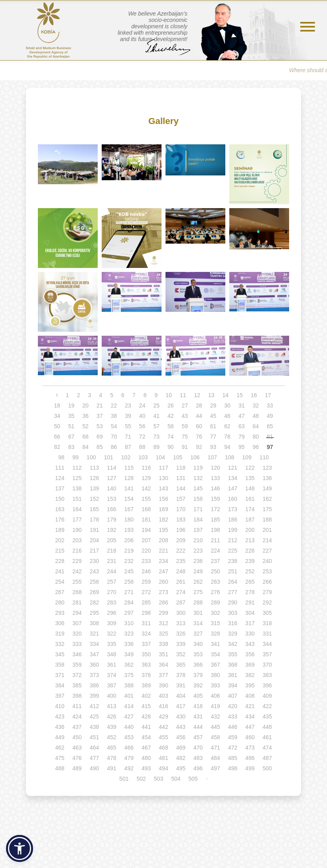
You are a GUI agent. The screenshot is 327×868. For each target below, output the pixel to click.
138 (77, 488)
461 (267, 737)
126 (94, 478)
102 (126, 457)
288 (198, 602)
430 (181, 716)
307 (77, 623)
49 (270, 416)
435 (267, 716)
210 (198, 540)
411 (77, 706)
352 (181, 654)
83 (71, 447)
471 (215, 748)
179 (111, 520)
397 (60, 696)
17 (268, 395)
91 (185, 447)
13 (211, 395)
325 (163, 634)
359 (77, 665)
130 (163, 478)
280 (60, 602)
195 (163, 530)
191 (94, 530)
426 (111, 716)
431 (198, 716)
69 (100, 437)
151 (77, 499)
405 (198, 696)
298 (146, 613)
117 (163, 468)
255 (77, 582)
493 (146, 768)
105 (178, 457)
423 (60, 716)
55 (128, 426)
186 (233, 520)
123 (267, 468)
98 (61, 457)
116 (146, 468)
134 (233, 478)
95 (242, 447)
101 (108, 457)
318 (267, 623)
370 (267, 665)
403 (163, 696)
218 (111, 551)
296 (111, 613)
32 (256, 405)
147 (233, 488)
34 (57, 416)
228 (60, 561)
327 (198, 634)
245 (129, 571)
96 (256, 447)
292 (267, 602)
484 (215, 758)
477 (94, 758)
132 (198, 478)
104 (161, 457)
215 (60, 551)
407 (233, 696)
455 (163, 737)
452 (111, 737)
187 (250, 520)
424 (77, 716)
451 (94, 737)
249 (198, 571)
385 (77, 685)
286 (163, 602)
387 (111, 685)
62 (227, 426)
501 (124, 779)
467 (146, 748)
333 (77, 644)
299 (163, 613)
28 (199, 405)
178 (94, 520)
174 (250, 509)
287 (181, 602)
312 (163, 623)
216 (77, 551)
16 (254, 395)
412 (94, 706)
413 (111, 706)
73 (156, 437)
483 (198, 758)
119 (198, 468)
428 (146, 716)
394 (233, 685)
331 (267, 634)
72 (142, 437)
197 (198, 530)
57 (156, 426)
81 (270, 437)
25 (156, 405)
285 (146, 602)
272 (146, 592)
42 (171, 416)
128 (129, 478)
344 (267, 644)
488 (60, 768)
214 (267, 540)
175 (267, 509)
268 (77, 592)
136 (267, 478)
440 (129, 727)
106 (195, 457)
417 (181, 706)
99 (76, 457)
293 (60, 613)
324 (146, 634)
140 (111, 488)
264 (233, 582)
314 (198, 623)
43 (185, 416)
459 (233, 737)
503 (159, 779)
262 (198, 582)
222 (181, 551)
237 (215, 561)
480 (146, 758)
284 (129, 602)
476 (77, 758)
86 (114, 447)
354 (215, 654)
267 (60, 592)
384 (60, 685)
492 (129, 768)
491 (111, 768)
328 (215, 634)
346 (77, 654)
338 (163, 644)
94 (227, 447)
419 (215, 706)
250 (215, 571)
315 (215, 623)
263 (215, 582)
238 (233, 561)
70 (114, 437)
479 (129, 758)
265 (250, 582)
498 (233, 768)
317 (250, 623)
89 (156, 447)
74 (171, 437)
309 (111, 623)
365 (181, 665)
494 (163, 768)
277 (233, 592)
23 (128, 405)
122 (250, 468)
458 (215, 737)
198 (215, 530)
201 (267, 530)
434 (250, 716)
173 (233, 509)
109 (247, 457)
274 (181, 592)
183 (181, 520)
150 (60, 499)
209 (181, 540)
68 (86, 437)
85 (100, 447)
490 (94, 768)
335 (111, 644)
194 (146, 530)
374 (111, 675)
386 (94, 685)
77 (213, 437)
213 (250, 540)
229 (77, 561)
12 (197, 395)
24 (142, 405)
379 (198, 675)
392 (198, 685)
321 (94, 634)
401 (129, 696)
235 (181, 561)
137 (60, 488)
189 (60, 530)
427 (129, 716)
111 (60, 468)
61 (213, 426)
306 (60, 623)
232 (129, 561)
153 (111, 499)
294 (77, 613)
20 (86, 405)
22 (114, 405)
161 (250, 499)
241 (60, 571)
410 (60, 706)
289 (215, 602)
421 (250, 706)
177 (77, 520)
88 (142, 447)
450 (77, 737)
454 (146, 737)
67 (71, 437)
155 (146, 499)
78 (227, 437)
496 (198, 768)
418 (198, 706)
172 (215, 509)
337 (146, 644)
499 (250, 768)
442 (163, 727)
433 (233, 716)
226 (250, 551)
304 (250, 613)
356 (250, 654)
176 (60, 520)
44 (199, 416)
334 (94, 644)
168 (146, 509)
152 (94, 499)
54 (114, 426)
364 (163, 665)
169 (163, 509)
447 (250, 727)
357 (267, 654)
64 (256, 426)
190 (77, 530)
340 (198, 644)
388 (129, 685)
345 (60, 654)
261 (181, 582)
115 (129, 468)
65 (270, 426)
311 (146, 623)
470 (198, 748)
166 (111, 509)
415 (146, 706)
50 (57, 426)
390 (163, 685)
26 (171, 405)
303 (233, 613)
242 (77, 571)
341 (215, 644)
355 (233, 654)
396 (267, 685)
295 (94, 613)
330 (250, 634)
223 (198, 551)
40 (142, 416)
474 (267, 748)
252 (250, 571)
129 (146, 478)
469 (181, 748)
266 (267, 582)
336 (129, 644)
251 (233, 571)
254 (60, 582)
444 (198, 727)
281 (77, 602)
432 (215, 716)
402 (146, 696)
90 (171, 447)
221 (163, 551)
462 (60, 748)
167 (129, 509)
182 (163, 520)
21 (100, 405)
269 (94, 592)
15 (240, 395)
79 (242, 437)
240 (267, 561)
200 (250, 530)
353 (198, 654)
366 (198, 665)
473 (250, 748)
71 (128, 437)
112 (77, 468)
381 (233, 675)
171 (198, 509)
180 (129, 520)
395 (250, 685)
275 (198, 592)
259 (146, 582)
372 (77, 675)
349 (129, 654)
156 (163, 499)
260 (163, 582)
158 (198, 499)
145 (198, 488)
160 (233, 499)
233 (146, 561)
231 (111, 561)
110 (264, 457)
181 (146, 520)
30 (227, 405)
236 (198, 561)
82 (57, 447)
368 (233, 665)
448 (267, 727)
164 (77, 509)
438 (94, 727)
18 (57, 405)
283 (111, 602)
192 (111, 530)
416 (163, 706)
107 (212, 457)
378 (181, 675)
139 (94, 488)
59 (185, 426)
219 (129, 551)
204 (94, 540)
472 (233, 748)
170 (181, 509)
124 (60, 478)
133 (215, 478)
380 (215, 675)
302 (215, 613)
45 (213, 416)
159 (215, 499)
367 (215, 665)
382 (250, 675)
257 (111, 582)
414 (129, 706)
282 (94, 602)
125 (77, 478)
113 (94, 468)
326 (181, 634)
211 (215, 540)
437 (77, 727)
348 (111, 654)
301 (198, 613)
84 (86, 447)
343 (250, 644)
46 (227, 416)
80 (256, 437)
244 (111, 571)
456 (181, 737)
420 (233, 706)
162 (267, 499)
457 (198, 737)
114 (111, 468)
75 (185, 437)
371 (60, 675)
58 (171, 426)
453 (129, 737)
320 (77, 634)
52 (86, 426)
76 (199, 437)
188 (267, 520)
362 (129, 665)
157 (181, 499)
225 (233, 551)
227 (267, 551)
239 (250, 561)
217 (94, 551)
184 (198, 520)
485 (233, 758)
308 (94, 623)
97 (270, 447)
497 (215, 768)
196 (181, 530)
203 (77, 540)
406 (215, 696)
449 (60, 737)
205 (111, 540)
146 (215, 488)
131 (181, 478)
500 (267, 768)
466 (129, 748)
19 (71, 405)
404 (181, 696)
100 (91, 457)
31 (242, 405)
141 (129, 488)
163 (60, 509)
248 (181, 571)
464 (94, 748)
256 (94, 582)
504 (176, 779)
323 (129, 634)
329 (233, 634)
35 (71, 416)
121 (233, 468)
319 (60, 634)
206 (129, 540)
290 (233, 602)
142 (146, 488)
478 (111, 758)
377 (163, 675)
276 (215, 592)
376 (146, 675)
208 (163, 540)
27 (185, 405)
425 (94, 716)
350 (146, 654)
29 (213, 405)
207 (146, 540)
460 (250, 737)
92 (199, 447)
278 (250, 592)
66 (57, 437)
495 (181, 768)
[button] (20, 848)
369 (250, 665)
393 (215, 685)
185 (215, 520)
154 (129, 499)
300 (181, 613)
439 (111, 727)
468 (163, 748)
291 (250, 602)
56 (142, 426)
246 (146, 571)
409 (267, 696)
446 (233, 727)
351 (163, 654)
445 (215, 727)
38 (114, 416)
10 (169, 395)
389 (146, 685)
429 (163, 716)
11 (183, 395)
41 (156, 416)
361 (111, 665)
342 (233, 644)
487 (267, 758)
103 (143, 457)
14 (226, 395)
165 (94, 509)
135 (250, 478)
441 (146, 727)
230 (94, 561)
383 (267, 675)
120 (215, 468)
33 (270, 405)
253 (267, 571)
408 (250, 696)
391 (181, 685)
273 (163, 592)
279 (267, 592)
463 (77, 748)
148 (250, 488)
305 (267, 613)
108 (229, 457)
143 (163, 488)
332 (60, 644)
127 (111, 478)
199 (233, 530)
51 (71, 426)
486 (250, 758)
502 (141, 779)
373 (94, 675)
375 (129, 675)
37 (100, 416)
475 (60, 758)
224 (215, 551)
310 (129, 623)
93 (213, 447)
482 (181, 758)
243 (94, 571)
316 (233, 623)
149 (267, 488)
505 (193, 779)
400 (111, 696)
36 (86, 416)
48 (256, 416)
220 (146, 551)
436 (60, 727)
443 (181, 727)
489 (77, 768)
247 (163, 571)
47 (242, 416)
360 (94, 665)
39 (128, 416)
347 (94, 654)
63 (242, 426)
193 (129, 530)
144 (181, 488)
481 (163, 758)
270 (111, 592)
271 (129, 592)
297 (129, 613)
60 (199, 426)
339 (181, 644)
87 (128, 447)
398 (77, 696)
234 (163, 561)
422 (267, 706)
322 (111, 634)
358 (60, 665)
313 (181, 623)
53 (100, 426)
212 (233, 540)
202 (60, 540)
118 (181, 468)
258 (129, 582)
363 (146, 665)
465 (111, 748)
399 (94, 696)
